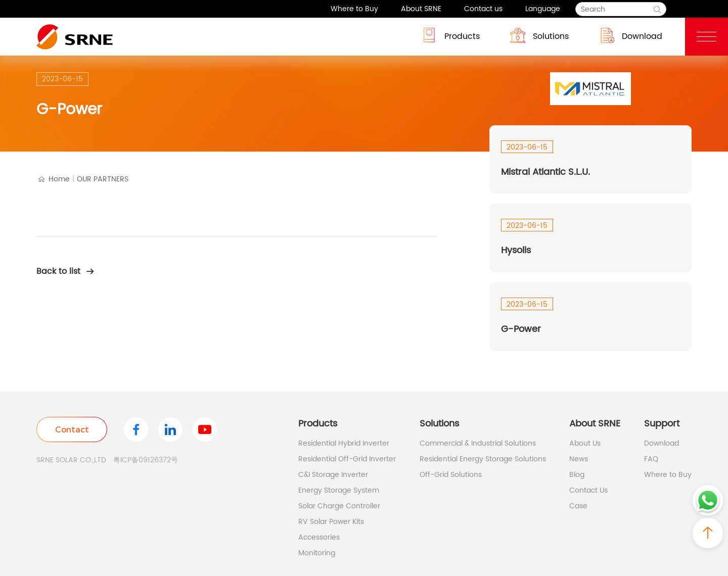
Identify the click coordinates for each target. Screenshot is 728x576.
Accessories (319, 537)
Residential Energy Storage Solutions (483, 459)
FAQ (651, 459)
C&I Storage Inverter (333, 475)
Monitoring (317, 553)
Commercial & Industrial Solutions (478, 443)
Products (451, 35)
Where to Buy (354, 9)
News (579, 459)
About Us (585, 443)
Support (662, 424)
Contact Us (588, 490)
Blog (577, 475)
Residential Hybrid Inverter (344, 443)
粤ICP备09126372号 (146, 460)
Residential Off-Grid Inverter (347, 459)
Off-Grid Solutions (451, 475)
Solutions (539, 35)
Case (578, 506)
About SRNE (421, 9)
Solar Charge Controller (339, 506)
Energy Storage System (339, 490)
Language (543, 9)
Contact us (483, 9)
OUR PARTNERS (103, 179)
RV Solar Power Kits (331, 522)
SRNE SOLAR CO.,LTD (71, 460)
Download (631, 35)
